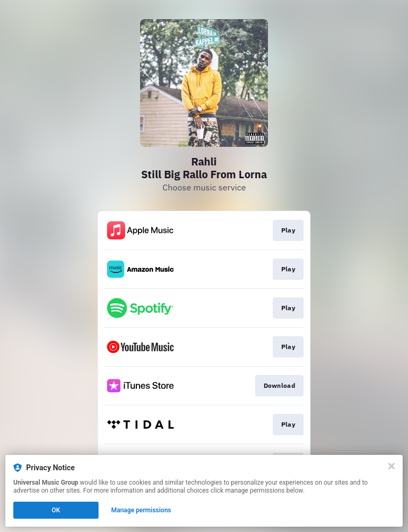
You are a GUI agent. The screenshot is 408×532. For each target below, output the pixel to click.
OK (56, 510)
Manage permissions (141, 510)
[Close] (391, 466)
